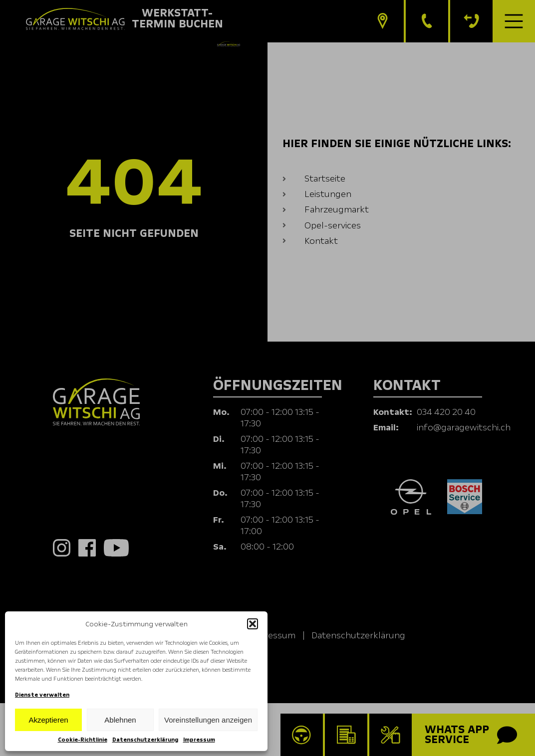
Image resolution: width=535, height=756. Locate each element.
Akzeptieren (48, 720)
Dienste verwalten (42, 695)
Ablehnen (120, 720)
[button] (253, 624)
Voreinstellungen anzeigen (208, 720)
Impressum (199, 740)
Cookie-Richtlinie (83, 740)
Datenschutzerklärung (145, 740)
